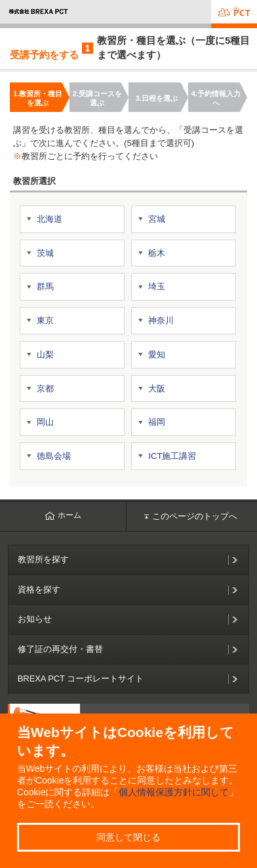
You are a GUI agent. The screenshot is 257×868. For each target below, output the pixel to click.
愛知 (157, 354)
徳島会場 (54, 456)
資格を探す (39, 589)
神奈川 (161, 320)
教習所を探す (43, 559)
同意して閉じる (128, 837)
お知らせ (35, 619)
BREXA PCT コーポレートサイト (81, 678)
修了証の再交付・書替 (60, 649)
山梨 (45, 354)
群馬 (45, 286)
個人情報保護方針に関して (174, 792)
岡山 (45, 422)
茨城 (45, 253)
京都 (45, 389)
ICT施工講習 (172, 456)
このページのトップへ (191, 516)
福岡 (157, 422)
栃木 (157, 253)
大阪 (157, 389)
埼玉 (157, 286)
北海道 (49, 219)
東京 (45, 320)
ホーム (63, 515)
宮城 (157, 219)
